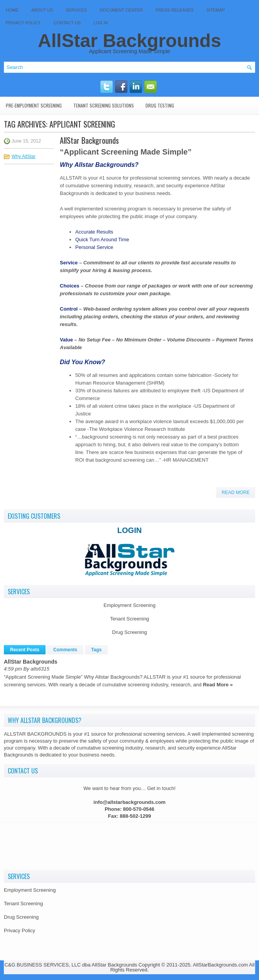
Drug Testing (160, 105)
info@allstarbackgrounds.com (129, 802)
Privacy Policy (23, 23)
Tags (96, 650)
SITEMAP (216, 10)
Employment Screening (129, 605)
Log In (101, 23)
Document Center (121, 10)
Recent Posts (25, 650)
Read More (236, 493)
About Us (42, 10)
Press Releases (174, 10)
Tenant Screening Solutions (104, 105)
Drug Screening (129, 632)
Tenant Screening (129, 619)
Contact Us (67, 23)
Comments (65, 650)
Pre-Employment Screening (34, 105)
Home (12, 10)
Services (76, 10)
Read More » (218, 685)
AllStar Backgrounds (129, 41)
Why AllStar (24, 156)
